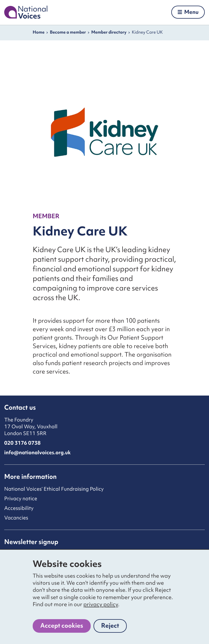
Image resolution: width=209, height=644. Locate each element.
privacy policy (101, 604)
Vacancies (16, 518)
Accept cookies (62, 626)
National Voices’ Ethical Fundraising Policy (54, 489)
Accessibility (19, 508)
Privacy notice (21, 498)
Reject (114, 627)
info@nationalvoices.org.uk (37, 452)
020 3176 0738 (22, 443)
